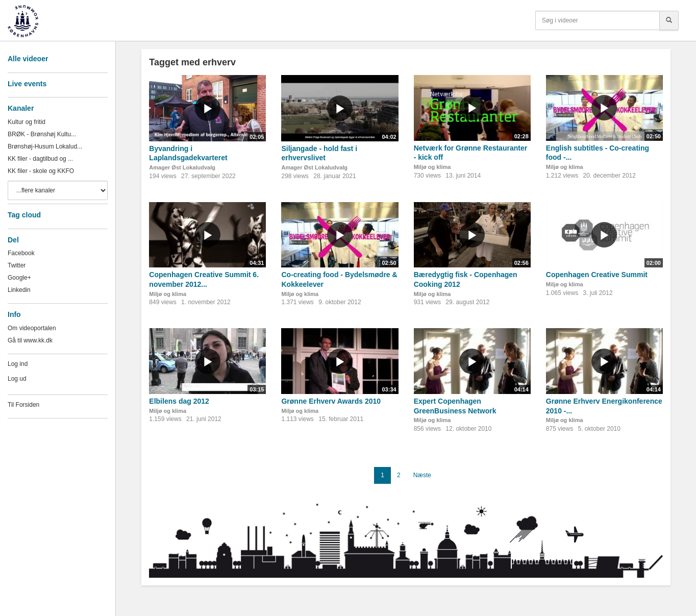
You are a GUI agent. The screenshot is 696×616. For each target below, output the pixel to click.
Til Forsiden (23, 405)
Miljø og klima (432, 167)
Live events (27, 84)
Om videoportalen (32, 328)
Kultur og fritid (27, 122)
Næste (422, 475)
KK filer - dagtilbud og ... (40, 159)
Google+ (19, 278)
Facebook (21, 253)
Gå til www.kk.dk (30, 340)
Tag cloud (24, 215)
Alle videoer (28, 59)
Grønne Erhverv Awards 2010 (331, 401)
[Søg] (669, 20)
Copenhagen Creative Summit (597, 275)
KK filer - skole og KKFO (41, 171)
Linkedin (19, 290)
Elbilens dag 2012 (179, 401)
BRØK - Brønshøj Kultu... (42, 134)
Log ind (18, 364)
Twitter (17, 265)
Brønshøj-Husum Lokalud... (45, 146)
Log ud (17, 379)
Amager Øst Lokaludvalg (182, 167)
